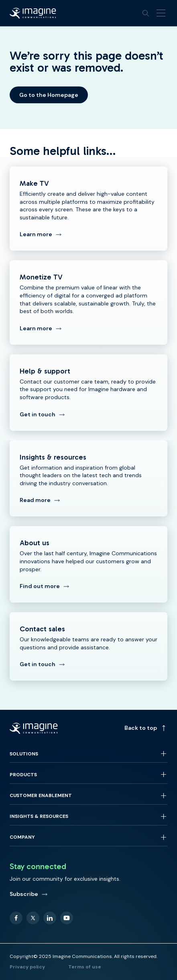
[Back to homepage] (33, 13)
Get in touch (42, 414)
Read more (40, 500)
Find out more (45, 586)
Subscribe (29, 894)
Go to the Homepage (49, 95)
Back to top (146, 728)
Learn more (41, 234)
